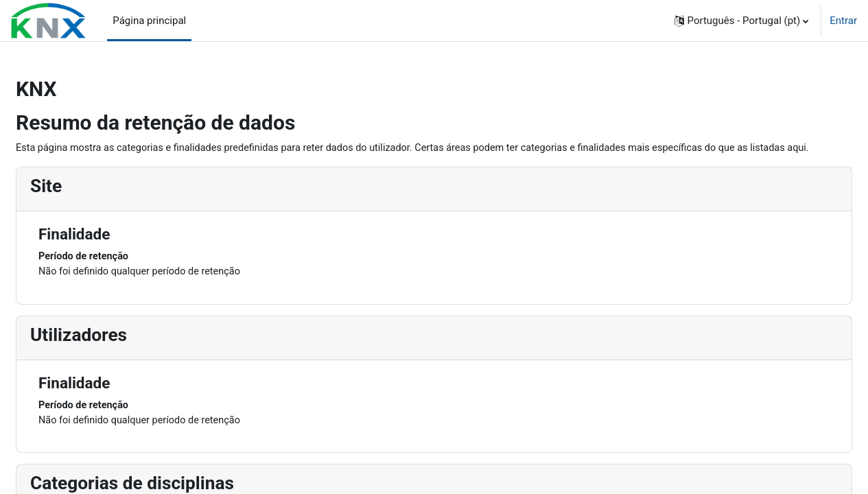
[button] (742, 21)
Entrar (843, 21)
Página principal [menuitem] (149, 21)
